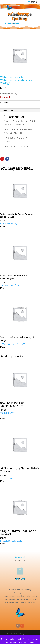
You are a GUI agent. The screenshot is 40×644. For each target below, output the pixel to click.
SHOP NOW (20, 579)
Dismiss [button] (30, 642)
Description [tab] (8, 110)
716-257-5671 (13, 23)
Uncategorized (22, 103)
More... (3, 226)
